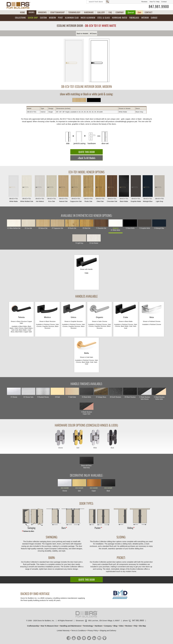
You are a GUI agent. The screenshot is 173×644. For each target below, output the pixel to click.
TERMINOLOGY (74, 12)
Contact (164, 2)
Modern (52, 18)
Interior (145, 18)
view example (65, 488)
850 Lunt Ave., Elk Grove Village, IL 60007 (104, 621)
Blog (115, 626)
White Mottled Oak (27, 189)
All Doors (93, 34)
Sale (139, 12)
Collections (20, 18)
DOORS (32, 12)
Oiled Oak (100, 189)
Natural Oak (63, 189)
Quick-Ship (33, 18)
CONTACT (149, 12)
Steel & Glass (104, 18)
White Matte (13, 189)
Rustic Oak (88, 189)
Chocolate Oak (112, 189)
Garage (154, 18)
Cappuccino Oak (76, 189)
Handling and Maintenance (71, 626)
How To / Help (155, 2)
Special (131, 12)
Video (121, 626)
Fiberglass (134, 18)
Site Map (142, 626)
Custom (43, 18)
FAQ (110, 12)
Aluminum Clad (72, 18)
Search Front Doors (98, 2)
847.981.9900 (159, 7)
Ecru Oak (52, 189)
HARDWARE (89, 12)
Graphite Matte (136, 189)
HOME (23, 12)
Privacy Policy (93, 631)
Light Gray (159, 189)
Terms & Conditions (79, 631)
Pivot (60, 18)
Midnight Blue (148, 189)
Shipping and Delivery (108, 631)
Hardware (99, 626)
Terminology (88, 626)
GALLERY (101, 12)
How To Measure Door (49, 626)
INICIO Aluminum (88, 18)
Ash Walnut (40, 189)
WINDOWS (42, 12)
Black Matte (124, 189)
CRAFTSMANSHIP (57, 12)
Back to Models (83, 34)
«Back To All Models (86, 158)
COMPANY (120, 12)
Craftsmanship (33, 626)
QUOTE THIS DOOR (87, 152)
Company (108, 626)
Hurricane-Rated (120, 18)
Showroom (80, 621)
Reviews (144, 2)
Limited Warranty (63, 631)
